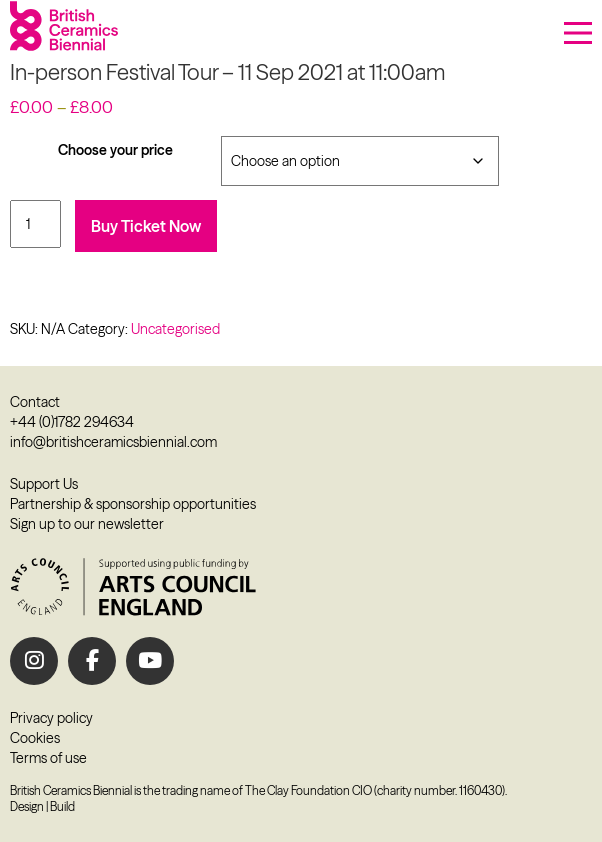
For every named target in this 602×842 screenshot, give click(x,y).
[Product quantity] (35, 224)
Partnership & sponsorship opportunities (133, 504)
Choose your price (115, 150)
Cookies (35, 738)
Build (62, 806)
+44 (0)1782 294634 (72, 422)
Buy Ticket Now (146, 226)
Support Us (44, 484)
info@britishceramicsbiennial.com (113, 442)
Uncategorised (175, 329)
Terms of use (48, 758)
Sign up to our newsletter (87, 524)
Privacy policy (51, 718)
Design (27, 806)
